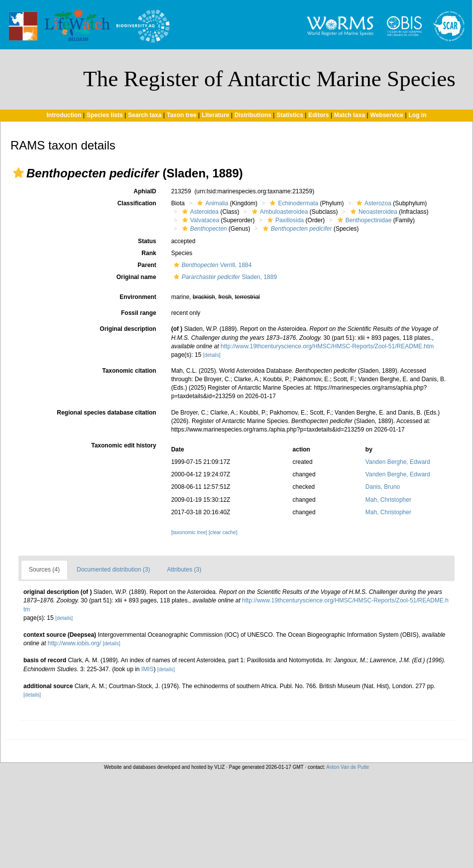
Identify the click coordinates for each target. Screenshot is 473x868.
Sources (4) (44, 570)
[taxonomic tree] (189, 532)
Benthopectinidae (363, 220)
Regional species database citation (106, 413)
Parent (147, 265)
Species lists (105, 115)
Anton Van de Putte (348, 767)
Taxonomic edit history (123, 445)
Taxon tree (182, 115)
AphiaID (145, 191)
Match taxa (350, 115)
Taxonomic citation (129, 371)
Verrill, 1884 (212, 265)
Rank (149, 253)
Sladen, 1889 (224, 277)
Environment (138, 297)
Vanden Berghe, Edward (398, 462)
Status (147, 241)
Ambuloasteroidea (279, 212)
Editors (318, 115)
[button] (18, 173)
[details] (212, 355)
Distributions (253, 115)
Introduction (64, 115)
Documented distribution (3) (113, 570)
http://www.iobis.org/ (74, 643)
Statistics (290, 115)
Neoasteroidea (373, 212)
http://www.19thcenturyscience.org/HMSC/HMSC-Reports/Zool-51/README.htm (327, 346)
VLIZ (219, 767)
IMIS (148, 669)
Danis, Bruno (383, 487)
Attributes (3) (184, 570)
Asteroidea (199, 212)
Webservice (387, 115)
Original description (128, 329)
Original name (136, 277)
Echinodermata (293, 203)
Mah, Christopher (388, 500)
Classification (137, 203)
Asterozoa (373, 203)
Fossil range (139, 313)
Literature (215, 115)
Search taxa (145, 115)
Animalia (211, 203)
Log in (418, 115)
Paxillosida (284, 220)
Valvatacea (199, 220)
